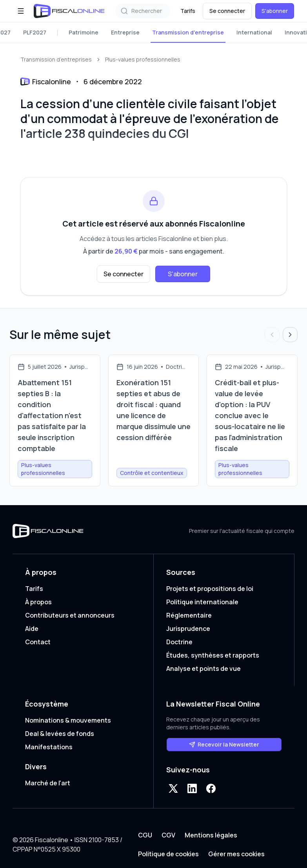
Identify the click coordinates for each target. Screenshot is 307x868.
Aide (32, 629)
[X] (173, 788)
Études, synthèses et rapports (213, 655)
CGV (168, 835)
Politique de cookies (168, 854)
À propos (38, 602)
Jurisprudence (188, 629)
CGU (145, 835)
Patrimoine (84, 32)
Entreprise (125, 32)
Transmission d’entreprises (56, 59)
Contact (38, 642)
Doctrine (179, 642)
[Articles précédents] (272, 335)
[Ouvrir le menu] (21, 11)
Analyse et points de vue (203, 669)
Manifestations (49, 747)
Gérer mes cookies (236, 854)
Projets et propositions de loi (210, 589)
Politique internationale (202, 602)
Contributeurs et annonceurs (70, 615)
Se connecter (227, 11)
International (254, 32)
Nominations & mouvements (68, 720)
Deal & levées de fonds (60, 734)
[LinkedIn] (192, 788)
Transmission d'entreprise (188, 32)
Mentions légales (211, 835)
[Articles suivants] (290, 335)
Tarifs (188, 11)
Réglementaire (189, 615)
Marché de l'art (48, 783)
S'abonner (275, 11)
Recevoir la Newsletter (224, 744)
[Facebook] (211, 788)
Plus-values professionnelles (143, 59)
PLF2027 (35, 32)
